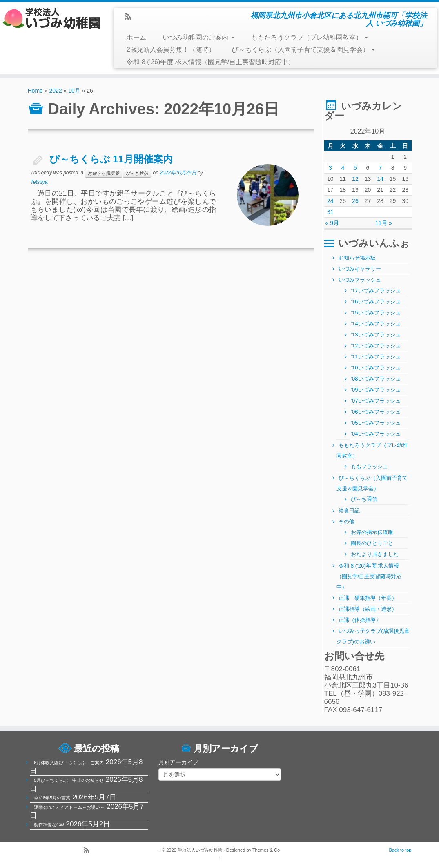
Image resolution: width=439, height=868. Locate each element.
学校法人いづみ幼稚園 (200, 850)
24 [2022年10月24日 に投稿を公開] (330, 201)
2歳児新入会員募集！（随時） (170, 50)
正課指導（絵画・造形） (368, 609)
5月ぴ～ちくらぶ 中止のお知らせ (69, 780)
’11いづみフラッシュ (375, 357)
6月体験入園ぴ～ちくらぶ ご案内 (69, 763)
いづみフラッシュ (360, 280)
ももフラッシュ (369, 466)
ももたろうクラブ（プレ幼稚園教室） (309, 37)
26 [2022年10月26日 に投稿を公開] (355, 201)
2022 (55, 91)
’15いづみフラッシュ (375, 313)
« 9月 (332, 223)
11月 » (384, 223)
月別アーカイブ (178, 762)
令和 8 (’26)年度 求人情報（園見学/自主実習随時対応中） (210, 62)
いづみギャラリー (360, 269)
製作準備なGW (49, 825)
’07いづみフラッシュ (375, 401)
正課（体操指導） (360, 620)
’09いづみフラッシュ (375, 390)
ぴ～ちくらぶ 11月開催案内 (111, 159)
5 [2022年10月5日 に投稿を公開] (355, 168)
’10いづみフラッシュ (375, 368)
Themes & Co (266, 850)
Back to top (400, 850)
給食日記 (349, 511)
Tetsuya (39, 182)
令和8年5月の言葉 (52, 798)
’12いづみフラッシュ (375, 346)
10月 (74, 91)
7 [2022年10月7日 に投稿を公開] (380, 168)
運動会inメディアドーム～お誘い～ (69, 807)
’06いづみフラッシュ (375, 412)
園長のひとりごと (372, 543)
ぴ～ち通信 (137, 173)
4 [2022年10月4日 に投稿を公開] (343, 168)
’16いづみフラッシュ (375, 302)
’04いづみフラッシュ (375, 434)
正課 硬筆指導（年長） (368, 598)
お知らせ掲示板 (104, 173)
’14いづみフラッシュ (375, 324)
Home (35, 91)
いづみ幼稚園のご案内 (198, 37)
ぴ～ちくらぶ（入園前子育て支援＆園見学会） (303, 50)
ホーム (136, 37)
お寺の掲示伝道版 (372, 532)
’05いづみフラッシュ (375, 423)
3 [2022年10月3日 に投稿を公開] (330, 168)
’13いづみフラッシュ (375, 335)
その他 (347, 522)
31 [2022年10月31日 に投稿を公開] (330, 212)
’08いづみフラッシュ (375, 379)
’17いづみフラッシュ (375, 290)
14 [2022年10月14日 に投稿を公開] (380, 179)
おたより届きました (375, 554)
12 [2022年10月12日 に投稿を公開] (355, 179)
